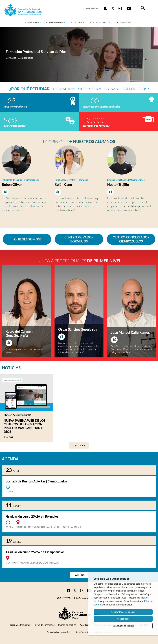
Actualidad (123, 22)
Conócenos (32, 22)
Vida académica (99, 22)
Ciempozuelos (55, 22)
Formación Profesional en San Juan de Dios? (79, 89)
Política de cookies (67, 625)
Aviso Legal (85, 625)
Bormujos (76, 22)
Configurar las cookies (123, 626)
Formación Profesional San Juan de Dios (36, 52)
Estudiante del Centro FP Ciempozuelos (21, 180)
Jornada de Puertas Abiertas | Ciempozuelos (37, 481)
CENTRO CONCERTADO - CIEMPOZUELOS (131, 239)
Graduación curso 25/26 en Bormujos (32, 516)
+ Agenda (79, 575)
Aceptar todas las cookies (123, 612)
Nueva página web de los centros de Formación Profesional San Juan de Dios (25, 426)
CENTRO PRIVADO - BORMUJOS (79, 239)
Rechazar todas (123, 619)
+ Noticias (79, 446)
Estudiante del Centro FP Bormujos (71, 180)
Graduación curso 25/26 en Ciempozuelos (35, 552)
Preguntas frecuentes (20, 625)
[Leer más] (14, 437)
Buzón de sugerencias (44, 625)
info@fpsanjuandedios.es (88, 598)
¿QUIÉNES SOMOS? (27, 239)
